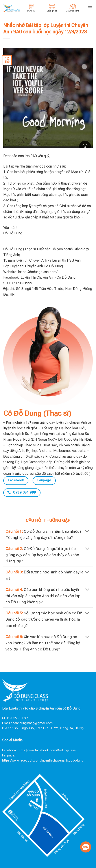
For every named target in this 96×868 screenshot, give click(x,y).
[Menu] (90, 8)
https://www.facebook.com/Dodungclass (47, 750)
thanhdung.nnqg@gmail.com (32, 723)
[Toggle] (87, 532)
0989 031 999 (20, 718)
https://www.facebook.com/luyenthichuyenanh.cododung (43, 761)
